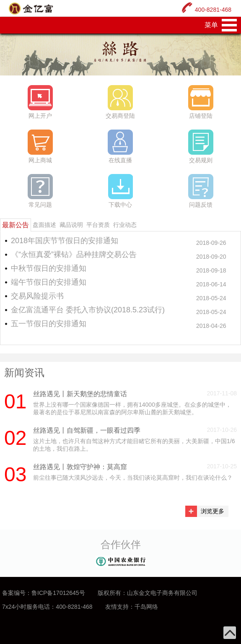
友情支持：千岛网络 (132, 607)
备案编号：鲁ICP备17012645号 (44, 593)
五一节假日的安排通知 (49, 324)
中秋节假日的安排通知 (49, 268)
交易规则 (201, 147)
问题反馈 (201, 191)
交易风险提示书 (37, 296)
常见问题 (40, 191)
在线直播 (120, 147)
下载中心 (120, 191)
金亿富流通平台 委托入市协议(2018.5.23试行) (88, 310)
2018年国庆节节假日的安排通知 (65, 241)
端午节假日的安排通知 (49, 282)
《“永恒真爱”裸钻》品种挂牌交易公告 (74, 254)
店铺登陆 (201, 102)
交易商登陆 (120, 102)
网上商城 (40, 147)
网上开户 (40, 102)
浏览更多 (212, 511)
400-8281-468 (213, 10)
